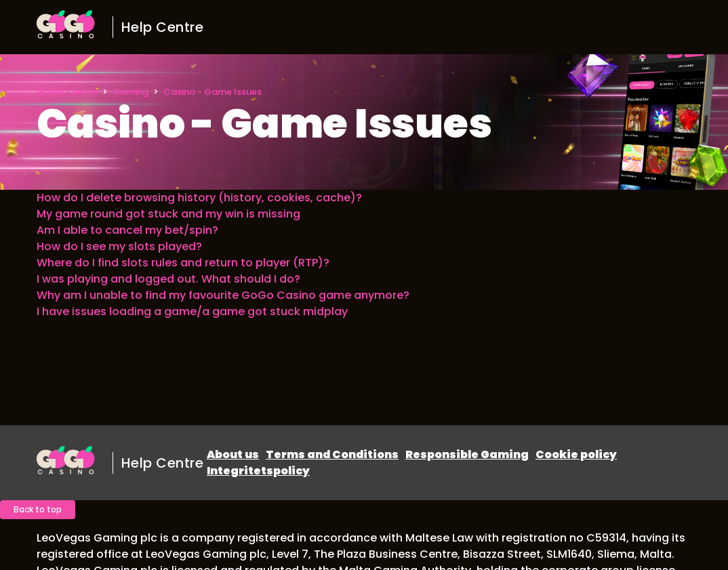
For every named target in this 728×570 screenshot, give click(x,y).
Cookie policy (576, 454)
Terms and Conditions (332, 454)
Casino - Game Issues (213, 92)
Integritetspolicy (258, 471)
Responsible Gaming (467, 454)
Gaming (130, 92)
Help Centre (163, 27)
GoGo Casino (67, 92)
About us (233, 454)
